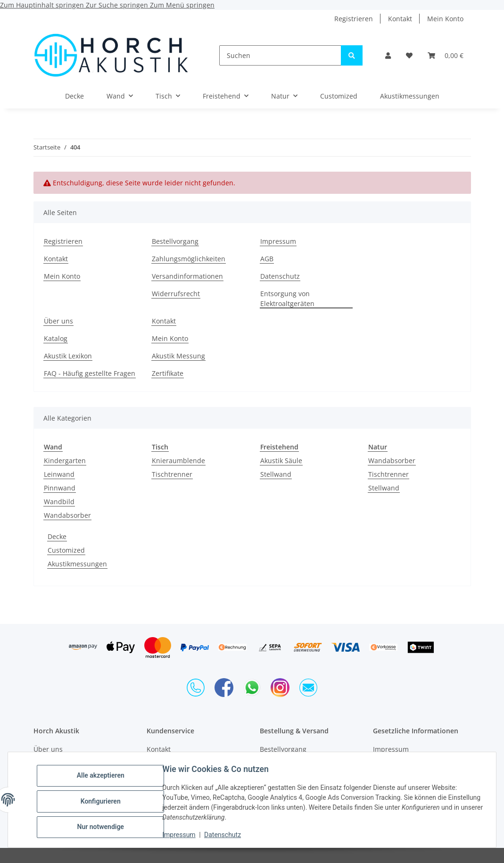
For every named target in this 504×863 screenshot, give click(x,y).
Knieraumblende (178, 461)
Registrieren (354, 19)
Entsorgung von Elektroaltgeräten (287, 299)
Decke (57, 536)
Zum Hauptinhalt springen (43, 5)
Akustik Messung (178, 356)
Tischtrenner (172, 474)
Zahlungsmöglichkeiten (189, 259)
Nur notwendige (103, 826)
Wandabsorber (67, 515)
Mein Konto (445, 19)
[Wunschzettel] (409, 55)
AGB (267, 259)
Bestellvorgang (175, 241)
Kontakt (400, 19)
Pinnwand (60, 488)
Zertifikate (168, 373)
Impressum (182, 835)
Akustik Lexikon (68, 356)
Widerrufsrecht (176, 294)
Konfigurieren (103, 801)
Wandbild (59, 502)
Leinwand (59, 474)
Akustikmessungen (77, 564)
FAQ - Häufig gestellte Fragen (90, 373)
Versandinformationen (187, 276)
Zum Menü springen (182, 5)
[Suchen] (280, 55)
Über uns (58, 321)
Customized (66, 550)
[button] (388, 55)
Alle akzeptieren (103, 777)
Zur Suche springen (118, 5)
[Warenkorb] (446, 55)
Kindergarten (65, 461)
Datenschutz (226, 835)
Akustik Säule (281, 461)
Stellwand (276, 474)
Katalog (56, 338)
